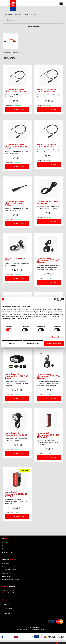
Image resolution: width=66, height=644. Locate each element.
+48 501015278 (9, 590)
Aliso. (48, 629)
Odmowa (12, 343)
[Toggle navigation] (61, 4)
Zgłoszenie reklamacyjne (11, 579)
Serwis (4, 549)
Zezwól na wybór (33, 343)
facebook (8, 609)
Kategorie (19, 14)
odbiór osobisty (7, 573)
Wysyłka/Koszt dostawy (10, 570)
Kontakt (5, 543)
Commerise (33, 629)
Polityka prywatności (9, 567)
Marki (27, 14)
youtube (7, 613)
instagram (8, 604)
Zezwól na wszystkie (54, 343)
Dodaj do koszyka (17, 110)
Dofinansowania (8, 552)
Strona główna (8, 14)
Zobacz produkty (12, 52)
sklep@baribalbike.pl (11, 593)
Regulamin (6, 564)
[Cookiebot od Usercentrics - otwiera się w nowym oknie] (55, 299)
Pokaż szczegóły (54, 337)
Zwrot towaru (7, 576)
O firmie (5, 546)
